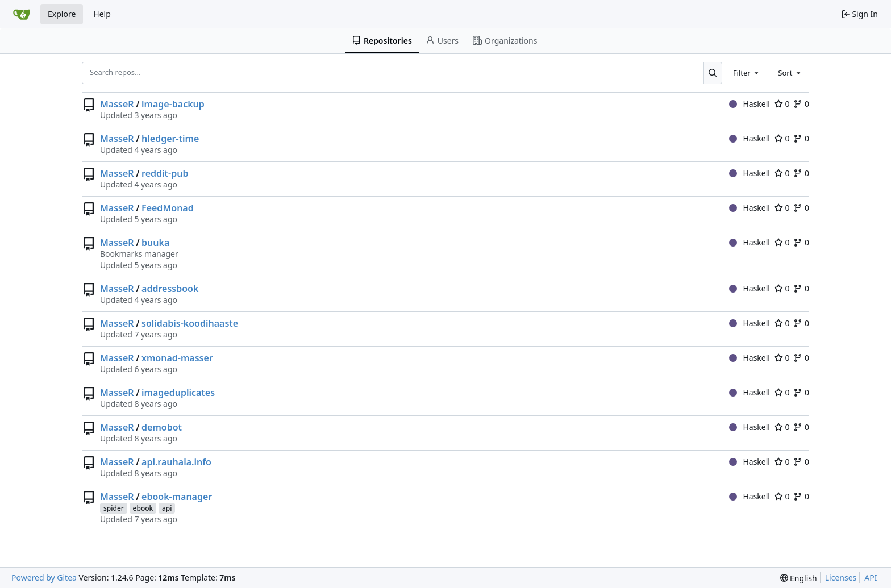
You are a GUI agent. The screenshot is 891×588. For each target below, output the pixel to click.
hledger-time (170, 139)
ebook (143, 508)
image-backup (173, 104)
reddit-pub (165, 173)
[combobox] (747, 73)
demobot (162, 427)
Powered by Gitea (44, 577)
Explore (62, 14)
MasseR (117, 104)
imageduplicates (178, 393)
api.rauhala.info (176, 462)
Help (102, 14)
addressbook (170, 289)
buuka (155, 243)
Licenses (841, 577)
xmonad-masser (177, 358)
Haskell (750, 104)
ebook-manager (177, 497)
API (871, 577)
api (167, 508)
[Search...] (713, 73)
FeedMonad (168, 208)
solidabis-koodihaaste (190, 323)
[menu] (799, 578)
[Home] (22, 14)
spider (114, 508)
